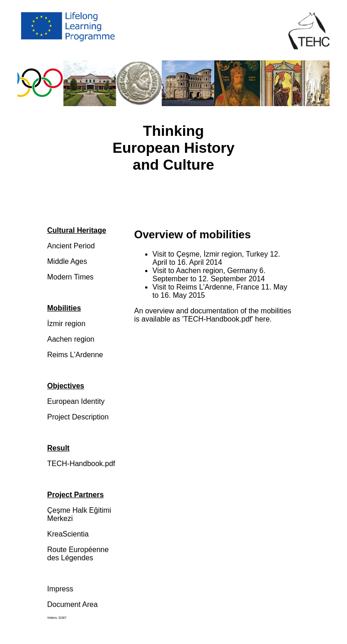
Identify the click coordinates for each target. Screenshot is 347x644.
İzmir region (66, 324)
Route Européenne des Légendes (78, 554)
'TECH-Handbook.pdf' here (226, 319)
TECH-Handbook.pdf (81, 464)
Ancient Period (71, 246)
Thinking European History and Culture (174, 148)
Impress (60, 589)
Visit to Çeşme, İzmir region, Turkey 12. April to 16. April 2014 (216, 258)
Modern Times (70, 277)
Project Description (78, 417)
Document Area (72, 604)
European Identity (76, 401)
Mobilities (64, 308)
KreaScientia (68, 534)
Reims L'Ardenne (75, 355)
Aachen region (71, 339)
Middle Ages (67, 261)
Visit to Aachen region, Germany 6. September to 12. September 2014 (209, 275)
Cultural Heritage (77, 230)
